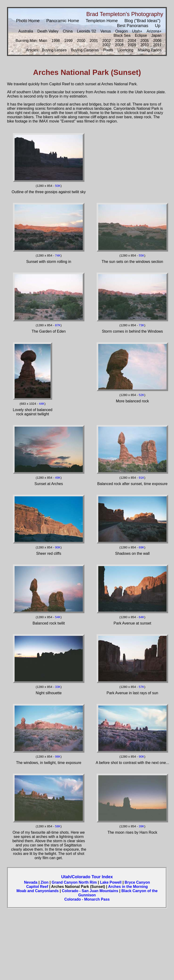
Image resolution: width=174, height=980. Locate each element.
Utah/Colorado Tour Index (87, 877)
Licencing (126, 50)
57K (142, 687)
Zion (45, 882)
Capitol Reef (37, 887)
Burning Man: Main (31, 41)
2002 (107, 41)
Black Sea (122, 35)
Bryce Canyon (137, 882)
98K (58, 757)
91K (142, 478)
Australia (26, 31)
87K (58, 325)
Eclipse (141, 35)
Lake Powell (111, 882)
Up (158, 26)
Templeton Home (102, 21)
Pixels (108, 50)
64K (142, 617)
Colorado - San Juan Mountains (90, 891)
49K (58, 478)
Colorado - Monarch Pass (87, 899)
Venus (106, 31)
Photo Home (28, 21)
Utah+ (137, 31)
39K (142, 826)
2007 (107, 45)
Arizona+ (154, 31)
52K (142, 395)
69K (142, 547)
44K (42, 404)
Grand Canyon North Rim (74, 882)
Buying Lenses (54, 50)
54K (58, 617)
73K (142, 325)
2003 (119, 41)
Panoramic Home (63, 21)
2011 (157, 45)
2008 (119, 45)
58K (58, 826)
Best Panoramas (132, 26)
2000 (81, 41)
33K (58, 687)
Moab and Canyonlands (38, 891)
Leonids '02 (86, 31)
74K (58, 255)
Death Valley (48, 31)
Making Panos (150, 50)
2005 (145, 41)
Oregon (121, 31)
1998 (56, 41)
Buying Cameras (85, 50)
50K (58, 186)
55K (142, 255)
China (68, 31)
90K (58, 547)
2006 (157, 41)
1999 (68, 41)
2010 (145, 45)
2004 (132, 41)
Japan (156, 35)
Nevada (31, 882)
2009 (132, 45)
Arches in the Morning (128, 887)
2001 (94, 41)
